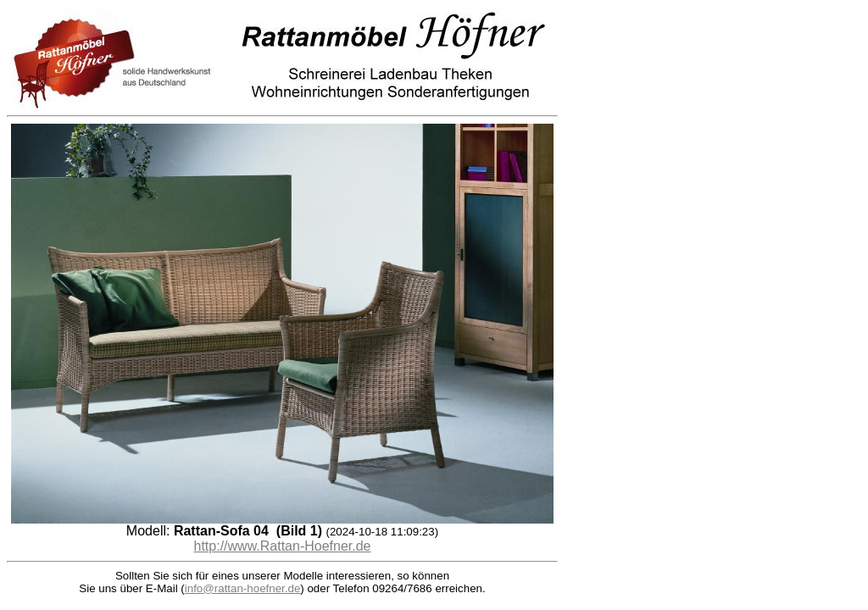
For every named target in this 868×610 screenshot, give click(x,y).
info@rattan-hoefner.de (243, 588)
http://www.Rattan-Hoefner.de (283, 546)
